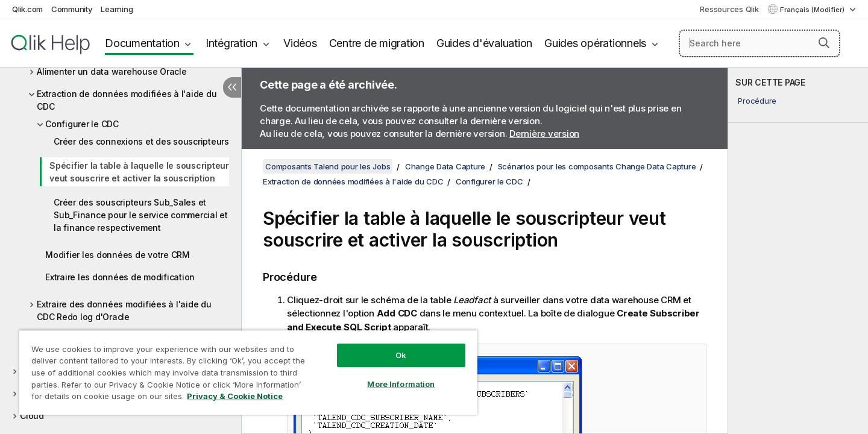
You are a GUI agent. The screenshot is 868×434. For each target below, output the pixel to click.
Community (72, 9)
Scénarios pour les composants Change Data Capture (597, 166)
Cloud (32, 416)
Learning (117, 9)
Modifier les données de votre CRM (118, 255)
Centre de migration (377, 43)
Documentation (142, 43)
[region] (248, 372)
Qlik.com (27, 9)
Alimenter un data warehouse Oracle (112, 71)
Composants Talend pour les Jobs (328, 166)
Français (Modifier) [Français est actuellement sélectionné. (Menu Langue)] (813, 10)
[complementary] (798, 251)
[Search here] (760, 43)
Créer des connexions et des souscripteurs (141, 141)
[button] (824, 43)
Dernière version (544, 134)
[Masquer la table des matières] (232, 87)
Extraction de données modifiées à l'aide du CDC (127, 100)
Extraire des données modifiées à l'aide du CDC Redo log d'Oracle (124, 310)
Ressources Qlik (729, 9)
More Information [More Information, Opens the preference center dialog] (401, 384)
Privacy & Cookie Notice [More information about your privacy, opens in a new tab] (235, 396)
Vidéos (300, 43)
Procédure (757, 101)
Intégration (231, 43)
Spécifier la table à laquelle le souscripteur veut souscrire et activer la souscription (139, 172)
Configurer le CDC (82, 124)
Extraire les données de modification (120, 277)
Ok (401, 355)
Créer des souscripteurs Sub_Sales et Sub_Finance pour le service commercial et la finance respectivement (141, 215)
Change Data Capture (445, 166)
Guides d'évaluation (484, 43)
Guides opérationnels (595, 43)
